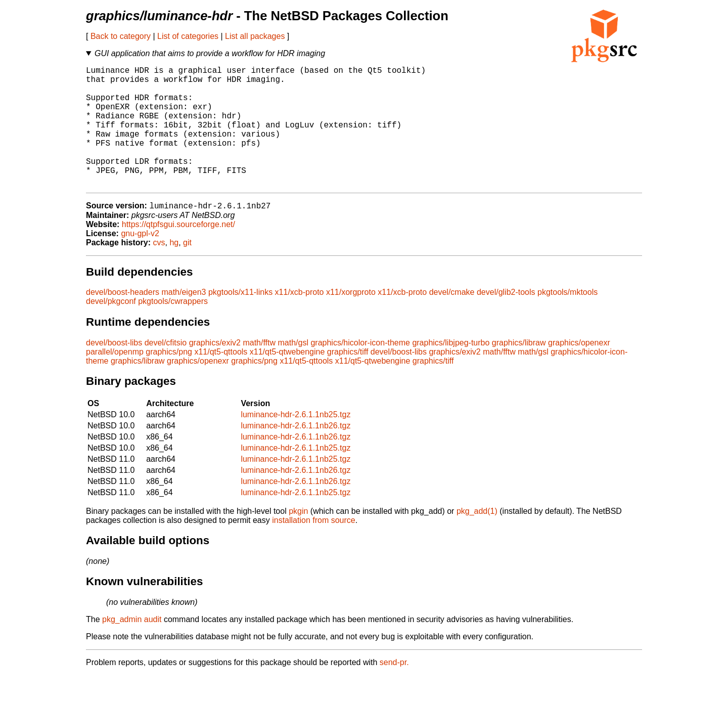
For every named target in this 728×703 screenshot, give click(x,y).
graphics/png (169, 380)
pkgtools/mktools (567, 320)
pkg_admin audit (132, 647)
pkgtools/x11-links (240, 320)
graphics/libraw (519, 370)
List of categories (188, 36)
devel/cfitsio (166, 370)
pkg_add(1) (477, 539)
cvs (159, 270)
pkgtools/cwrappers (173, 329)
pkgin (298, 539)
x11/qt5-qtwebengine (287, 380)
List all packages (255, 36)
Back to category (121, 36)
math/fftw (259, 370)
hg (174, 270)
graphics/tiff (348, 380)
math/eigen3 (184, 320)
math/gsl (293, 370)
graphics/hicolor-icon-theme (360, 370)
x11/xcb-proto (300, 320)
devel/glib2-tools (506, 320)
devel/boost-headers (123, 320)
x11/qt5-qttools (221, 380)
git (187, 270)
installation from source (314, 548)
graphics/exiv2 (215, 370)
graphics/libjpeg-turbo (451, 370)
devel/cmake (452, 320)
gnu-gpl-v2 (140, 261)
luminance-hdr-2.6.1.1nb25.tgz (295, 442)
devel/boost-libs (114, 370)
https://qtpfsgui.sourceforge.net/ (178, 252)
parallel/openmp (115, 380)
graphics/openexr (579, 370)
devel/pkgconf (111, 329)
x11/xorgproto (351, 320)
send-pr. (394, 690)
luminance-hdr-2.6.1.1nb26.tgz (295, 453)
